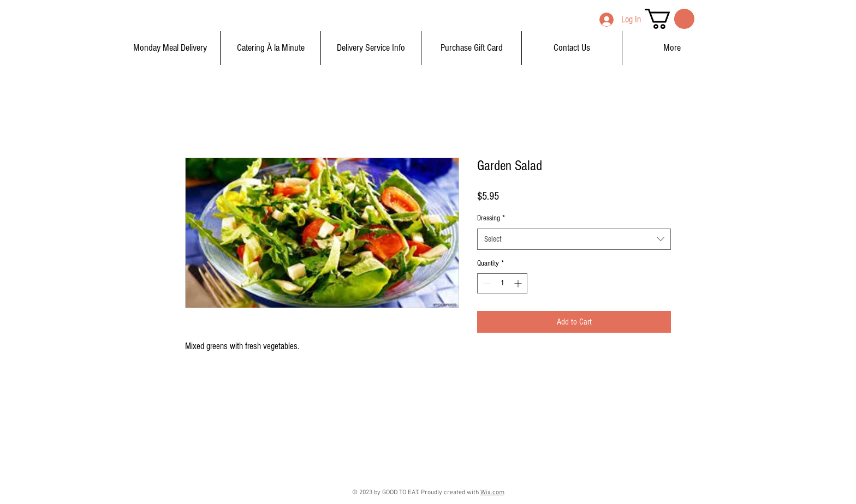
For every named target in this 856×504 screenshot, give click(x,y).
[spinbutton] (502, 283)
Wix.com (492, 493)
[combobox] (574, 239)
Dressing (491, 218)
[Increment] (519, 283)
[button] (670, 19)
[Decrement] (486, 283)
